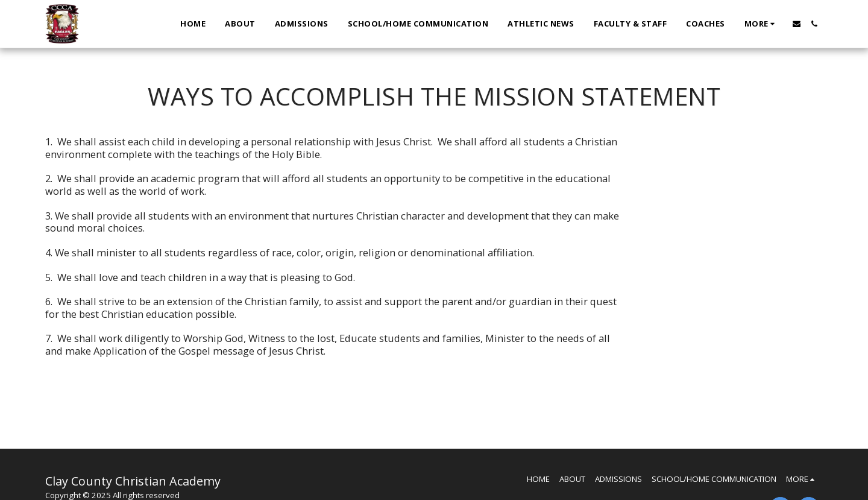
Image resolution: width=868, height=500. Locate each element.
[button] (797, 24)
